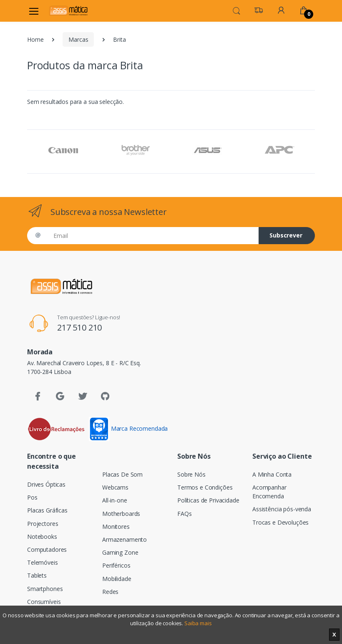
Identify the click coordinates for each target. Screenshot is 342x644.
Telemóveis (43, 562)
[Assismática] (68, 11)
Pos (32, 497)
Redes (110, 592)
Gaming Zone (120, 552)
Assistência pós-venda (282, 509)
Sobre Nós (191, 474)
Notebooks (42, 537)
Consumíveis (44, 602)
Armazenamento (124, 539)
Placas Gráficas (47, 510)
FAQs (184, 514)
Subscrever (286, 235)
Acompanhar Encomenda (269, 492)
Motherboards (121, 514)
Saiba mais (198, 623)
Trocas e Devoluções (280, 522)
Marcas (78, 39)
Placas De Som (122, 474)
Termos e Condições (205, 487)
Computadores (47, 549)
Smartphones (45, 589)
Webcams (115, 487)
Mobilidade (117, 579)
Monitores (116, 527)
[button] (236, 10)
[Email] (153, 236)
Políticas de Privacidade (208, 500)
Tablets (37, 575)
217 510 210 (79, 327)
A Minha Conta (272, 474)
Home (35, 39)
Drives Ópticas (46, 484)
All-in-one (115, 500)
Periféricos (116, 565)
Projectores (43, 524)
